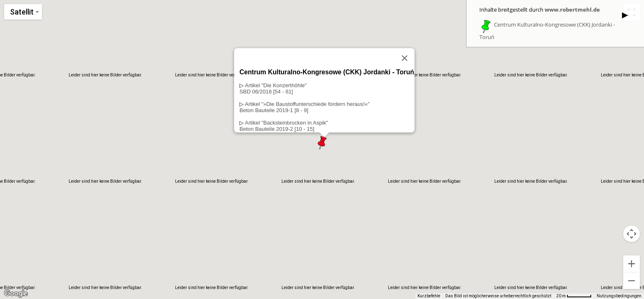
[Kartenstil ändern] (23, 12)
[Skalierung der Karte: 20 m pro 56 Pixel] (574, 296)
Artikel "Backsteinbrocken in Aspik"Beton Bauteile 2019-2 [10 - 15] (284, 126)
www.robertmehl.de (572, 10)
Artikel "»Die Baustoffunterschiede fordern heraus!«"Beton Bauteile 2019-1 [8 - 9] (305, 107)
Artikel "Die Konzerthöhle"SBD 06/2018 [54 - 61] (273, 88)
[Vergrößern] (632, 264)
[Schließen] (404, 58)
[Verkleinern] (632, 281)
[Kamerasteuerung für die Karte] (632, 234)
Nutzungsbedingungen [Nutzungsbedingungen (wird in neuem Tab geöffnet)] (619, 296)
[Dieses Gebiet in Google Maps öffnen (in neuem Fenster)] (16, 294)
